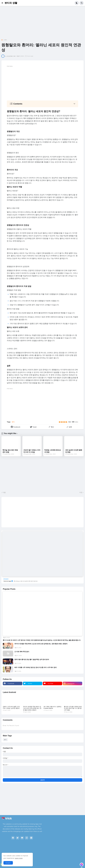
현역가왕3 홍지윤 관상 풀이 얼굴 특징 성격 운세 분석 (32, 659)
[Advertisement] (42, 24)
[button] (3, 3)
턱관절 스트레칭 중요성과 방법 (53, 451)
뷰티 (6, 40)
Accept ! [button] (8, 863)
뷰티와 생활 (11, 3)
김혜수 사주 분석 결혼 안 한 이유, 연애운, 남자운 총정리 (11, 707)
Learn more (19, 858)
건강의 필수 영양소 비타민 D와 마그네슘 (32, 451)
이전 (81, 492)
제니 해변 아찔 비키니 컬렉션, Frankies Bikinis (53, 707)
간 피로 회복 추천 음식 (22, 652)
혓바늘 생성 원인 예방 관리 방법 (10, 451)
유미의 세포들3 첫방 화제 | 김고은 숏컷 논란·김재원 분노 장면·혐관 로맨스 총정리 (41, 644)
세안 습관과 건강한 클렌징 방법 (74, 451)
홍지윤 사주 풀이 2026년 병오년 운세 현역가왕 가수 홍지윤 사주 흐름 (73, 708)
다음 (4, 492)
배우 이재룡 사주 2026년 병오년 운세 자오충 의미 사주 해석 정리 (35, 667)
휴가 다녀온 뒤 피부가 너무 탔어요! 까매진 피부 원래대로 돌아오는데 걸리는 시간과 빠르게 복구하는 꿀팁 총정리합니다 (42, 640)
